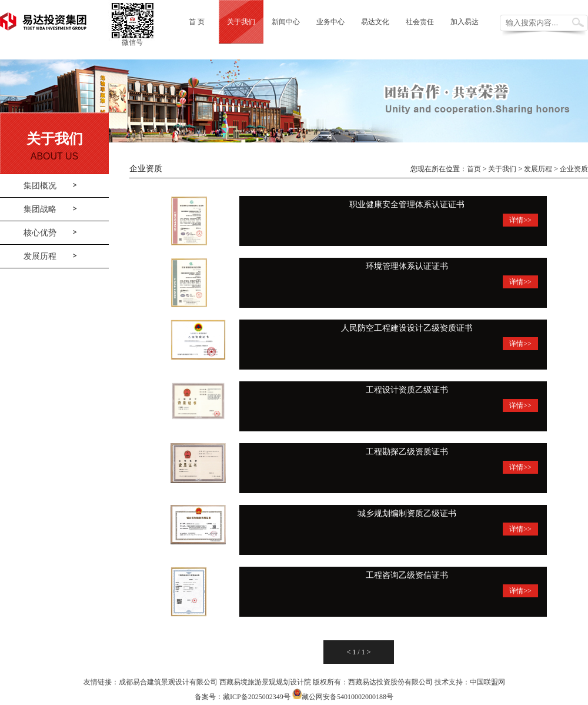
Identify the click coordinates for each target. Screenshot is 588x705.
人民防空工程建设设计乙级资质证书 (407, 328)
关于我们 (241, 22)
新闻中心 (286, 22)
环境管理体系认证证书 (407, 266)
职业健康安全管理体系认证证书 (407, 204)
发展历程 (40, 256)
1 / (357, 652)
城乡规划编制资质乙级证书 (407, 513)
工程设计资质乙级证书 (407, 390)
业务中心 (330, 22)
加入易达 (465, 22)
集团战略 (40, 209)
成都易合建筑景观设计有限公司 (168, 682)
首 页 (197, 22)
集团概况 (40, 186)
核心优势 (40, 233)
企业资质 (574, 169)
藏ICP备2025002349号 (257, 697)
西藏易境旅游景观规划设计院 (265, 682)
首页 (474, 169)
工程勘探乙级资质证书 (407, 452)
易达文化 (375, 22)
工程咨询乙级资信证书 (407, 575)
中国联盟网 (487, 682)
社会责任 (420, 22)
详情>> (520, 220)
